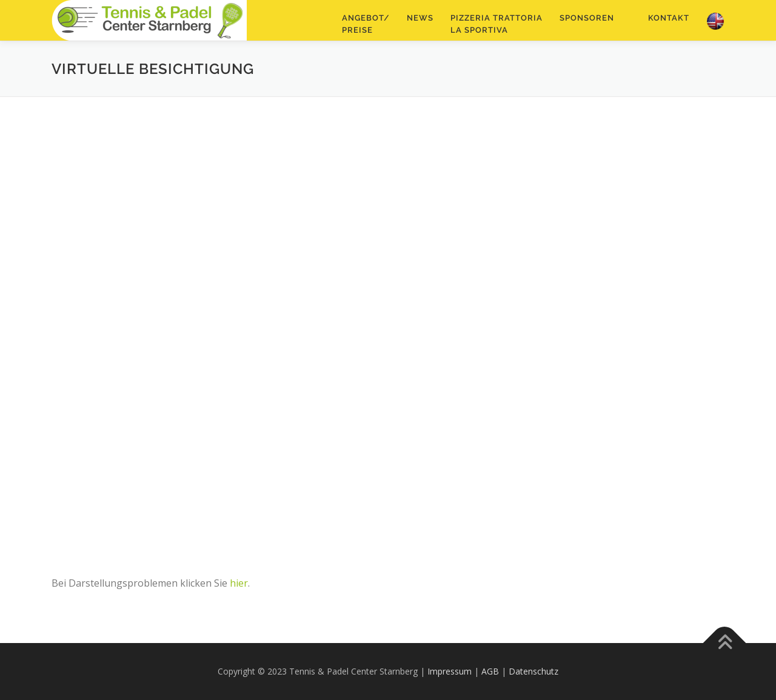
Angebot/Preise (366, 24)
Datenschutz (533, 671)
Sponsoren (587, 18)
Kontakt (669, 18)
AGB (490, 671)
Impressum (450, 671)
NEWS (420, 18)
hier (239, 583)
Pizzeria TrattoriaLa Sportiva (497, 24)
